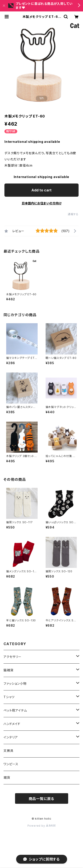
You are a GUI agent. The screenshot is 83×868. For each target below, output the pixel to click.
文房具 (8, 751)
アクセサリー (13, 657)
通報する (73, 214)
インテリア (11, 737)
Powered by (42, 826)
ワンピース (11, 764)
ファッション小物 (17, 684)
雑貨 (7, 777)
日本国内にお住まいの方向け (42, 203)
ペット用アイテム (15, 710)
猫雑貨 (8, 670)
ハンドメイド (12, 724)
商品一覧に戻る (42, 799)
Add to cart (41, 190)
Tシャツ (11, 697)
